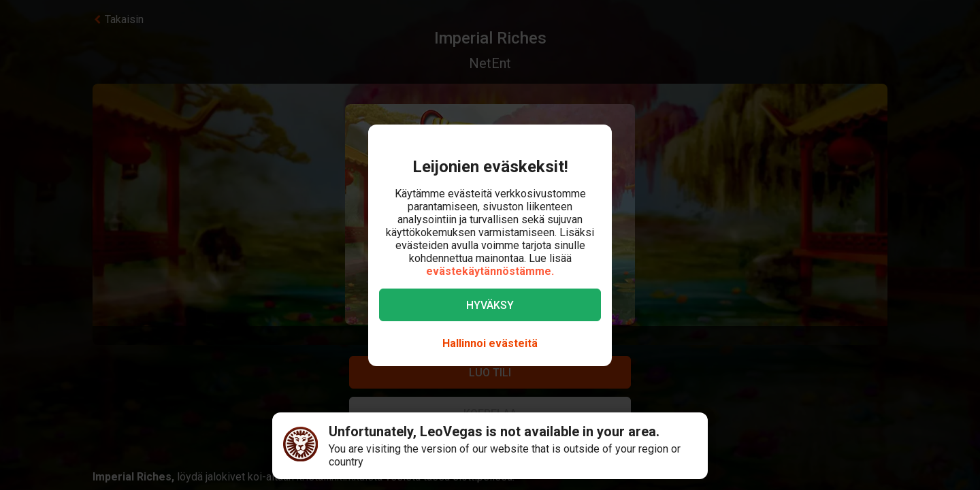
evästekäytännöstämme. (490, 271)
